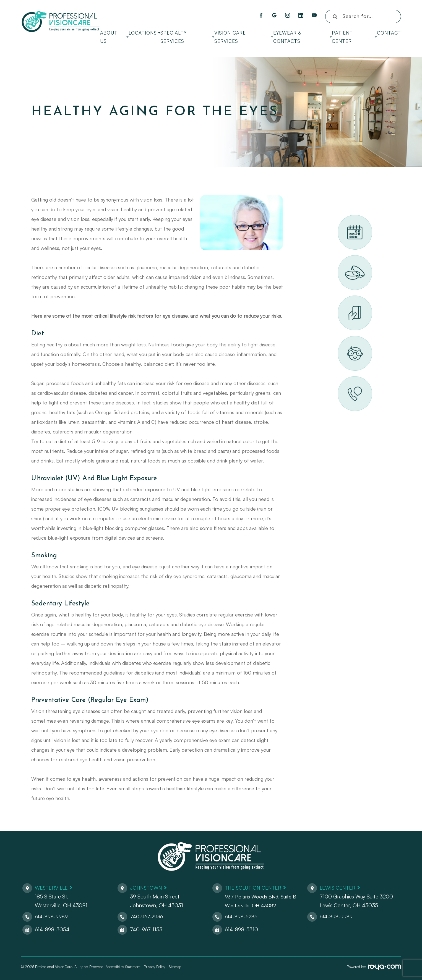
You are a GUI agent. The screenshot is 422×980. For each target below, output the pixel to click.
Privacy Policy (154, 967)
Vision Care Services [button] (244, 37)
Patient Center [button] (354, 37)
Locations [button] (144, 33)
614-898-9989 (52, 916)
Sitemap (175, 967)
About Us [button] (114, 37)
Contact (389, 33)
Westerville (52, 888)
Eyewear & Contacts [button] (303, 37)
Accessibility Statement (123, 967)
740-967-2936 (147, 916)
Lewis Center (338, 888)
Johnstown (147, 888)
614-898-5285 (242, 916)
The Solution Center (255, 888)
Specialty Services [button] (187, 37)
